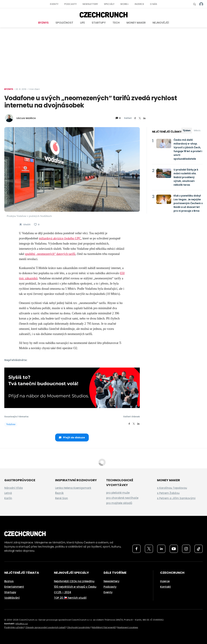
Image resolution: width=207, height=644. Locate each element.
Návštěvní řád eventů (104, 627)
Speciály (109, 4)
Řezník (59, 493)
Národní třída (14, 488)
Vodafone (11, 424)
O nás (153, 4)
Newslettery (90, 4)
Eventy (54, 4)
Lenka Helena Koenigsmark (73, 488)
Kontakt (165, 587)
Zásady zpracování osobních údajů (46, 627)
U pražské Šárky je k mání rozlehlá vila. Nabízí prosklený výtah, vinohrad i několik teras (186, 177)
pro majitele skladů (119, 503)
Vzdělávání (12, 598)
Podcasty (70, 4)
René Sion (62, 498)
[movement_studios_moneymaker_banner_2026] (72, 388)
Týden (187, 130)
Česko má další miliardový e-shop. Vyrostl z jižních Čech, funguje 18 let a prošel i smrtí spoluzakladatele (188, 149)
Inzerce (139, 4)
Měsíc (197, 130)
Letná (8, 493)
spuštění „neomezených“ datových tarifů (50, 254)
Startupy (99, 23)
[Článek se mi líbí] (37, 225)
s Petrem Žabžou (168, 493)
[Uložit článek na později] (25, 225)
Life (82, 23)
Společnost (64, 23)
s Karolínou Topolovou (172, 488)
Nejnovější (161, 23)
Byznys (43, 23)
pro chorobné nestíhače (122, 498)
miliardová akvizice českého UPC (60, 238)
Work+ (125, 4)
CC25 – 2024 (63, 592)
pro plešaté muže (118, 493)
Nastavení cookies (128, 627)
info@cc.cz (22, 624)
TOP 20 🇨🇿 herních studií (70, 598)
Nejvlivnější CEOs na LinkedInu (74, 581)
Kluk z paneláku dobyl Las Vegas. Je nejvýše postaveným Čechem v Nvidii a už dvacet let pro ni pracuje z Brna (188, 203)
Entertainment (14, 587)
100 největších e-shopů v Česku (75, 587)
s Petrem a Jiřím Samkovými (176, 498)
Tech (116, 23)
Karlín (8, 498)
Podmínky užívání (14, 627)
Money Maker (136, 23)
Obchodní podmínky (79, 627)
